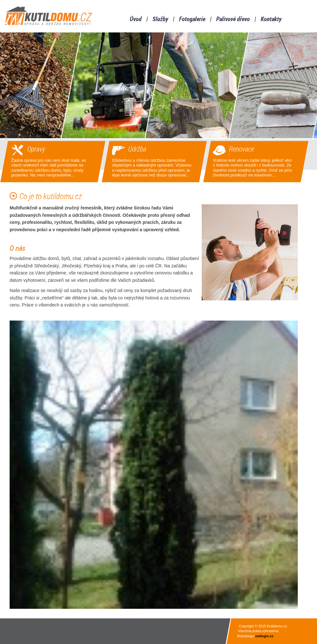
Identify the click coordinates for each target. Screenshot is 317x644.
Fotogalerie (192, 20)
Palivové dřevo (233, 20)
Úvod (136, 20)
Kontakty (271, 20)
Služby (160, 20)
